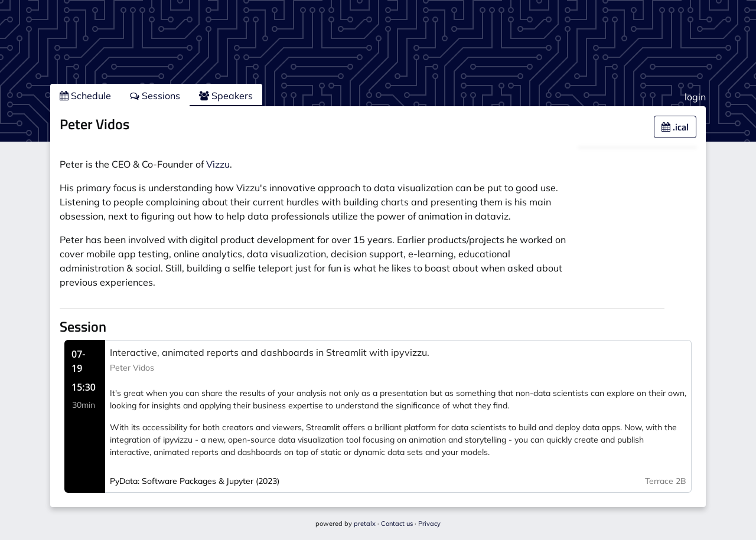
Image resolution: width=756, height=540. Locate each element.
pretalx (365, 523)
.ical (675, 127)
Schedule (85, 96)
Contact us (397, 523)
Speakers (226, 96)
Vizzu (218, 164)
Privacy (429, 523)
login (695, 97)
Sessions (155, 96)
